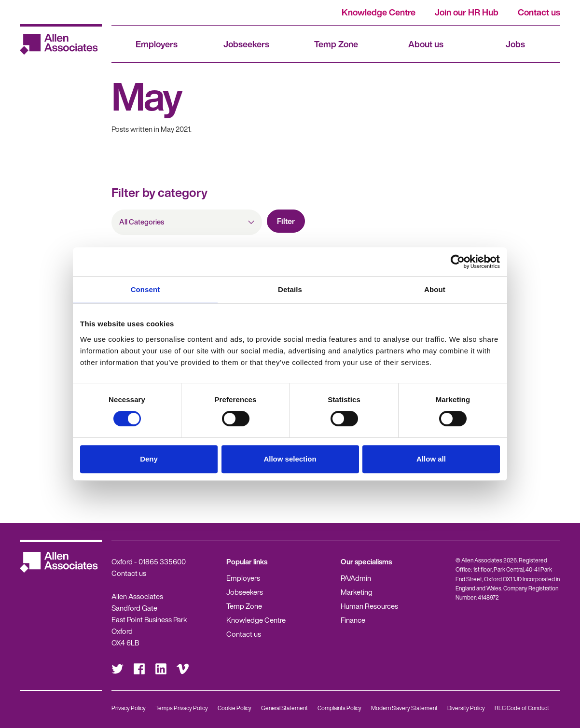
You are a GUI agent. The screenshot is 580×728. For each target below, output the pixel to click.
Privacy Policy (129, 708)
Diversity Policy (466, 708)
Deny (149, 459)
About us (426, 44)
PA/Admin (356, 578)
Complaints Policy (339, 708)
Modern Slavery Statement (404, 708)
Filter (286, 221)
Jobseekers (246, 44)
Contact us (539, 12)
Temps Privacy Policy (182, 708)
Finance (353, 620)
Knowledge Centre (379, 12)
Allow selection (290, 459)
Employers (157, 44)
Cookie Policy (235, 708)
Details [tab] (290, 289)
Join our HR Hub (467, 12)
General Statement (284, 708)
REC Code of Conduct (522, 708)
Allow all (431, 459)
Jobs (515, 44)
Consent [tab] (145, 289)
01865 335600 (162, 561)
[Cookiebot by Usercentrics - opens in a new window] (458, 262)
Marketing (357, 592)
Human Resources (369, 606)
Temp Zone (336, 44)
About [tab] (435, 289)
